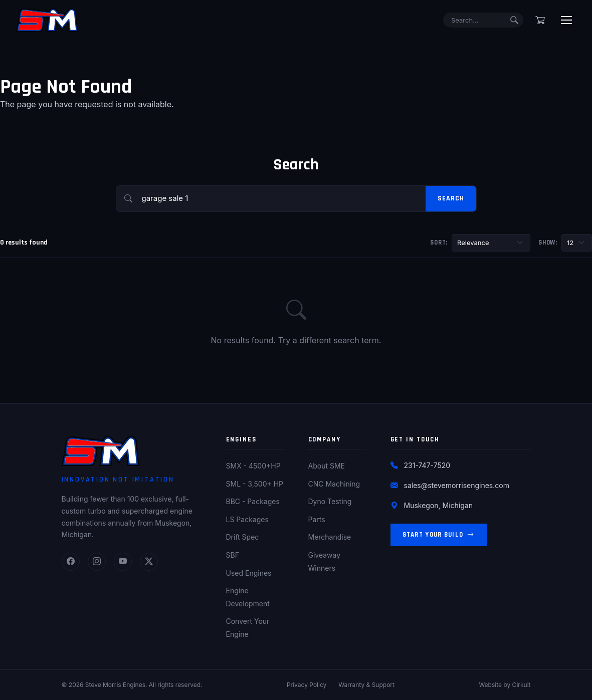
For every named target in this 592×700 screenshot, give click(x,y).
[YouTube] (123, 562)
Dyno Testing (330, 501)
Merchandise (330, 537)
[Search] (483, 20)
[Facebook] (71, 562)
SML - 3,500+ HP (255, 484)
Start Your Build (439, 535)
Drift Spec (243, 537)
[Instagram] (97, 562)
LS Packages (247, 519)
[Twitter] (149, 562)
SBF (233, 555)
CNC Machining (334, 484)
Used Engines (249, 573)
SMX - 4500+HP (253, 466)
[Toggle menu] (566, 20)
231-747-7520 (427, 465)
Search (451, 198)
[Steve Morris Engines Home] (47, 20)
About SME (327, 466)
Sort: (439, 243)
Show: (548, 243)
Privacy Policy (307, 685)
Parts (317, 519)
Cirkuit (522, 685)
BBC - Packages (253, 501)
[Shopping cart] (540, 20)
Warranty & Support (366, 685)
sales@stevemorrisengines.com (457, 485)
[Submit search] (514, 20)
